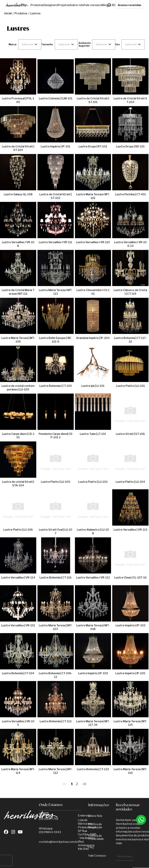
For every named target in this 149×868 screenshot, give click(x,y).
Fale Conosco (97, 856)
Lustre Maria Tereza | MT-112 (56, 771)
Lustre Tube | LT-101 (93, 434)
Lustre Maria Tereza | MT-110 (130, 771)
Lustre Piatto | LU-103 (56, 482)
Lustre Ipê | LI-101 (93, 386)
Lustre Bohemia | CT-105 (56, 386)
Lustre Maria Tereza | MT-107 (56, 627)
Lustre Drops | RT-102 (93, 146)
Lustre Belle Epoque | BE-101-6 (56, 340)
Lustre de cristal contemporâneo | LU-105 (18, 388)
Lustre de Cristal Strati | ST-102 (56, 196)
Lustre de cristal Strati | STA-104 (18, 484)
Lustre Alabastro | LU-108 (93, 530)
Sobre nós (77, 5)
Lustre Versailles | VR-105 (18, 721)
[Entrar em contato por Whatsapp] (141, 820)
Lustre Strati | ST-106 (130, 434)
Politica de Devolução (95, 826)
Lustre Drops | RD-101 (130, 146)
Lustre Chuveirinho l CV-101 (93, 292)
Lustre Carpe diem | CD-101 (18, 434)
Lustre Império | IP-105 (130, 673)
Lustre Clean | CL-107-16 (130, 578)
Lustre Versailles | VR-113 (130, 530)
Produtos (37, 5)
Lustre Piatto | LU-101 (130, 386)
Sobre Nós (95, 816)
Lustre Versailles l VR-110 (93, 242)
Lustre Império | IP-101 (56, 146)
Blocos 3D (109, 5)
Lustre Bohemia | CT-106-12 (56, 675)
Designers (51, 5)
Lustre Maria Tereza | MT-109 (18, 340)
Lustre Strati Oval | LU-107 (56, 530)
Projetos (64, 5)
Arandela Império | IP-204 (93, 338)
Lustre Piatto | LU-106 (18, 530)
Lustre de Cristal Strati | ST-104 (18, 148)
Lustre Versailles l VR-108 (18, 242)
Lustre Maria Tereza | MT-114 (18, 771)
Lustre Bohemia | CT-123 (93, 769)
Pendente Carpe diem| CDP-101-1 (56, 436)
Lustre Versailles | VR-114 (18, 578)
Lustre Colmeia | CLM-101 (56, 98)
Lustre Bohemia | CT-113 (56, 721)
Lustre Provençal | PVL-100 (18, 98)
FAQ (91, 847)
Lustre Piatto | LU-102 (93, 482)
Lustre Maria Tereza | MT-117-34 (93, 723)
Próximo (84, 784)
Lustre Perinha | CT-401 (130, 194)
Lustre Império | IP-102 (130, 625)
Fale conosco (93, 5)
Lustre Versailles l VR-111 (56, 242)
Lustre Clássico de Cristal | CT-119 (130, 292)
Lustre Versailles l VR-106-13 (130, 244)
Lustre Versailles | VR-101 (18, 625)
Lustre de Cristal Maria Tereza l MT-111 (18, 292)
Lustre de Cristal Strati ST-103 (130, 100)
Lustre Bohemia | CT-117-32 (130, 340)
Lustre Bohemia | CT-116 (56, 578)
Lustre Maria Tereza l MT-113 (56, 292)
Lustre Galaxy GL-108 (18, 194)
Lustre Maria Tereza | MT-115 (130, 723)
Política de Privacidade (96, 837)
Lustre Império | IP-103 (93, 673)
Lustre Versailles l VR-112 (93, 578)
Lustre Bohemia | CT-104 (18, 673)
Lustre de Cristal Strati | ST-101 (93, 100)
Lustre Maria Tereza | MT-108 (93, 627)
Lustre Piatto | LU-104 (130, 482)
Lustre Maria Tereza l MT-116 (93, 196)
